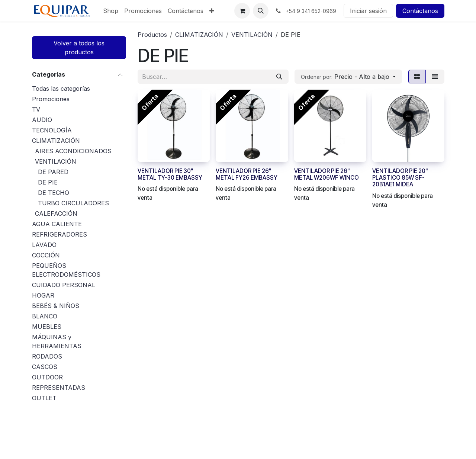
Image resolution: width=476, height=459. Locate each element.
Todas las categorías (61, 89)
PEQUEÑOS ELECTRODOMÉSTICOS (66, 270)
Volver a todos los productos (79, 48)
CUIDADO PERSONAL (64, 285)
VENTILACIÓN (56, 161)
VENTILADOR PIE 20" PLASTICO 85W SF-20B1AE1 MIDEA (400, 178)
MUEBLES (47, 327)
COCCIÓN (46, 255)
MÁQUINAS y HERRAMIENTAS (57, 341)
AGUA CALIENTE (57, 224)
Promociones (51, 99)
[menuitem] (111, 11)
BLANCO (45, 316)
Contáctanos (420, 11)
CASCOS (45, 367)
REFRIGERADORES (59, 234)
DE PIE (48, 182)
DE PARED (53, 172)
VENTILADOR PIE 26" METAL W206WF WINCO (327, 174)
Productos (152, 35)
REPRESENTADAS (59, 388)
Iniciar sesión (368, 11)
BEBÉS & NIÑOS (56, 306)
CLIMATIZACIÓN (56, 141)
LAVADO (44, 245)
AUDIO (42, 120)
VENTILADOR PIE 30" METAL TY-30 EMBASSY (170, 174)
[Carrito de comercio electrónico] (242, 11)
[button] (261, 11)
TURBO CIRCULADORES (73, 203)
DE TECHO (54, 193)
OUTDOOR (47, 377)
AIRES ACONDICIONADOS (73, 151)
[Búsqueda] (279, 77)
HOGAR (43, 295)
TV (36, 109)
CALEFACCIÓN (56, 214)
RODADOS (47, 356)
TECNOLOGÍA (52, 130)
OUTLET (44, 398)
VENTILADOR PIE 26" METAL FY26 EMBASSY (247, 174)
